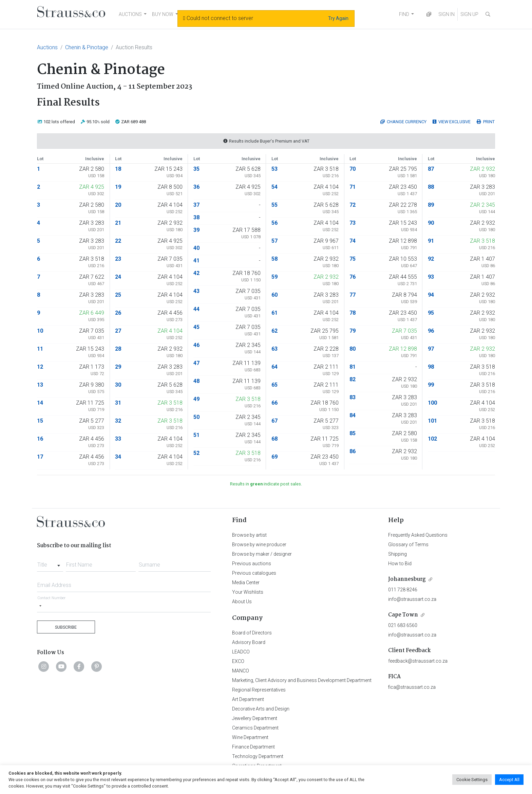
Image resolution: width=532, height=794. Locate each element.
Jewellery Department (255, 718)
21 (118, 223)
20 (118, 205)
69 (274, 457)
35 (196, 169)
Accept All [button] (509, 780)
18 (118, 169)
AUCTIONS (130, 14)
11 (40, 349)
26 (118, 313)
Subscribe (66, 627)
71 (353, 187)
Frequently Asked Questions (418, 535)
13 (40, 385)
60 (274, 295)
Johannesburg (407, 579)
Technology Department (258, 756)
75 (353, 259)
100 (432, 403)
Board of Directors (252, 633)
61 (274, 313)
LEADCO (241, 652)
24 (118, 277)
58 (274, 259)
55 (274, 205)
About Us (242, 602)
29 (118, 367)
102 (432, 439)
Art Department (248, 699)
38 (196, 217)
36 (196, 187)
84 (353, 415)
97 (431, 349)
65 (274, 385)
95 (431, 313)
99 (431, 385)
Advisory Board (249, 642)
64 (274, 367)
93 (431, 277)
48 (196, 381)
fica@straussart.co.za (412, 687)
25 (118, 295)
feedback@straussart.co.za (418, 661)
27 (118, 331)
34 (118, 457)
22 (118, 241)
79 (353, 331)
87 (431, 169)
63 (274, 349)
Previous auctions (252, 564)
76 (353, 277)
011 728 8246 (403, 590)
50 (196, 417)
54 (274, 187)
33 (118, 439)
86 (353, 451)
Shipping (397, 554)
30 (118, 385)
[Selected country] (40, 606)
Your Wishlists (248, 592)
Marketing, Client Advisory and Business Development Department (302, 680)
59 (274, 277)
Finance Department (253, 747)
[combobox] (50, 563)
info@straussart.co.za (412, 599)
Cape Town (403, 615)
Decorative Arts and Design (261, 709)
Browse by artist (249, 535)
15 (40, 421)
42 (196, 273)
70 (353, 169)
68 (274, 439)
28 (118, 349)
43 (196, 291)
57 (274, 241)
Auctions (47, 47)
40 (196, 248)
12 (40, 367)
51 (196, 435)
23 (118, 259)
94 (431, 295)
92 (431, 259)
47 (196, 363)
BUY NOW (163, 14)
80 (353, 349)
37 (196, 205)
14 (40, 403)
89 (431, 205)
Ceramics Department (255, 728)
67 (274, 421)
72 (353, 205)
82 (353, 379)
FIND (404, 14)
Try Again (338, 18)
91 (431, 241)
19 (118, 187)
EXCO (238, 661)
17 (40, 457)
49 (196, 399)
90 (431, 223)
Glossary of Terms (408, 544)
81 (353, 367)
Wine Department (250, 737)
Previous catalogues (254, 573)
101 (432, 421)
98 (431, 367)
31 (118, 403)
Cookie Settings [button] (472, 780)
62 (274, 331)
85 (353, 433)
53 (274, 169)
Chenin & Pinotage (87, 47)
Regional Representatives (259, 690)
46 (196, 345)
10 (40, 331)
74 (353, 241)
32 (118, 421)
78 (353, 313)
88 (431, 187)
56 (274, 223)
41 (196, 261)
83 (353, 397)
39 (196, 230)
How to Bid (400, 564)
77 (353, 295)
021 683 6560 (403, 625)
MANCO (241, 671)
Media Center (246, 583)
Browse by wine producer (259, 544)
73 (353, 223)
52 (196, 453)
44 (196, 309)
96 (431, 331)
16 (40, 439)
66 (274, 403)
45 (196, 327)
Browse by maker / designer (262, 554)
